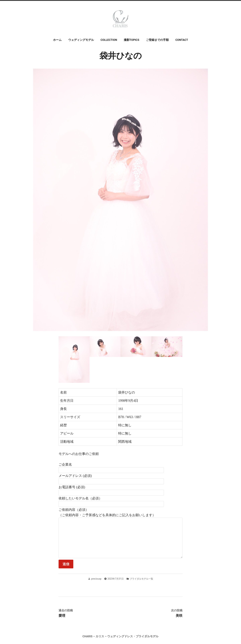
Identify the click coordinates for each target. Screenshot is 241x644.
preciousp (96, 579)
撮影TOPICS (132, 40)
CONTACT (182, 40)
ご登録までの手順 (157, 40)
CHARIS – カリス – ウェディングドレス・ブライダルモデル (120, 636)
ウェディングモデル (81, 40)
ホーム (57, 40)
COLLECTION (109, 40)
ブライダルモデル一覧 (141, 579)
